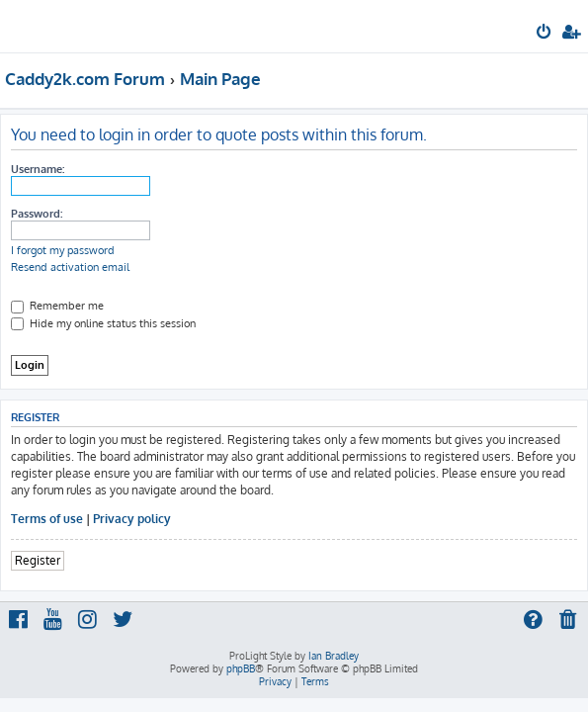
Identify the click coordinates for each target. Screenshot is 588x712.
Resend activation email (70, 267)
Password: (37, 214)
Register (38, 560)
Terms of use (47, 519)
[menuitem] (545, 34)
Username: (38, 169)
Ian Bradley (334, 656)
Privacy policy (132, 519)
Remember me (57, 306)
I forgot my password (63, 250)
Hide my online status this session (103, 323)
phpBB (241, 668)
